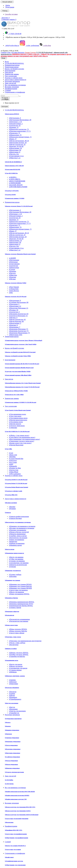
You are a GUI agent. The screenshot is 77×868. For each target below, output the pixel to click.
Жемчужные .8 (14, 152)
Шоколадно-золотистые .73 (19, 129)
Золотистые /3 (14, 312)
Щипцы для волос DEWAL (19, 653)
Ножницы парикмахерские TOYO (21, 604)
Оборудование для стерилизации (15, 865)
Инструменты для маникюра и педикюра (18, 522)
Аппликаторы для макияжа (19, 563)
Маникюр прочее (15, 545)
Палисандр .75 (14, 133)
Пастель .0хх (14, 154)
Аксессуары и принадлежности (15, 80)
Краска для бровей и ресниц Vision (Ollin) (18, 356)
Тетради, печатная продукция (14, 772)
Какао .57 (13, 139)
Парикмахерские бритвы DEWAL (21, 606)
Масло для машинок (16, 592)
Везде (7, 62)
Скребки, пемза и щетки (18, 536)
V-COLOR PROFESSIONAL (14, 63)
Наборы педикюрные (17, 543)
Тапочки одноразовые (12, 738)
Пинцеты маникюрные (17, 534)
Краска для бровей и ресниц (14, 69)
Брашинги (13, 697)
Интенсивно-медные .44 (18, 143)
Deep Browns (14, 291)
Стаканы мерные (15, 670)
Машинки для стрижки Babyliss (20, 586)
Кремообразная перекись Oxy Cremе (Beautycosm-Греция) (23, 383)
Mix (11, 293)
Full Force (13, 460)
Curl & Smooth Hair (16, 459)
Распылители (9, 615)
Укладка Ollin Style (11, 495)
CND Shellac (9, 780)
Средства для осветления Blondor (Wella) (18, 371)
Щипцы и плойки (11, 649)
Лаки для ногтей (10, 83)
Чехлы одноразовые (11, 761)
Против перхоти (15, 424)
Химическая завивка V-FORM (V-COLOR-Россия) (21, 402)
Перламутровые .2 (16, 124)
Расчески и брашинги (12, 688)
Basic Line (13, 455)
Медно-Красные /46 (16, 321)
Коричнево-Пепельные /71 (18, 329)
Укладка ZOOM (10, 195)
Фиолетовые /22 (15, 306)
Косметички (14, 645)
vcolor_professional (29, 45)
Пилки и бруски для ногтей (19, 532)
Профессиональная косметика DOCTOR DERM (20, 792)
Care (11, 453)
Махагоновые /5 (15, 323)
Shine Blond (13, 472)
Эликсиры (13, 428)
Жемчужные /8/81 (16, 335)
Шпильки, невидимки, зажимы (15, 676)
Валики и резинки (11, 503)
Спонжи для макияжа (17, 561)
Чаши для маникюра (16, 540)
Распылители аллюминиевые (19, 619)
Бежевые (12, 271)
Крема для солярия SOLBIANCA (15, 846)
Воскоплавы (9, 822)
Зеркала (8, 512)
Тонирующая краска (12, 67)
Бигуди (12, 707)
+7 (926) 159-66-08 (13, 34)
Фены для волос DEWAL (18, 629)
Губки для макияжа (16, 559)
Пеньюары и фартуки (12, 611)
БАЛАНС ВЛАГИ (16, 185)
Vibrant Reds (14, 289)
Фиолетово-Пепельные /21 (18, 308)
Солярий (8, 90)
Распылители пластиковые (18, 621)
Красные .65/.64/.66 (16, 146)
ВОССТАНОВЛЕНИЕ (17, 181)
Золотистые (13, 266)
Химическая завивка (12, 74)
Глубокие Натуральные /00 (19, 302)
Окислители (9, 72)
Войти (7, 5)
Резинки (12, 509)
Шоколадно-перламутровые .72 (20, 137)
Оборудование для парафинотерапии (16, 838)
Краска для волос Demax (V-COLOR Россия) (19, 206)
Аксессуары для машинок (18, 590)
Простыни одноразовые (12, 753)
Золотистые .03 (15, 126)
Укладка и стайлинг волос (14, 78)
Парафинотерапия (11, 89)
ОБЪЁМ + (13, 177)
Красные (12, 277)
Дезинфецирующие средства (14, 861)
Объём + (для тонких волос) (19, 435)
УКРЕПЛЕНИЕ (15, 183)
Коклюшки (13, 709)
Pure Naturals (14, 287)
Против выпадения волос (18, 420)
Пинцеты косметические (18, 565)
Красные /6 (13, 325)
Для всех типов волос (17, 426)
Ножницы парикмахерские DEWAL (22, 602)
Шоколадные (14, 268)
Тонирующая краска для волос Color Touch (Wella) (21, 344)
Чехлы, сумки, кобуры (17, 643)
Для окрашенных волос (17, 414)
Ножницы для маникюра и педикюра (22, 526)
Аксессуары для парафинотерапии (16, 834)
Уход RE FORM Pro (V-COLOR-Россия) (17, 431)
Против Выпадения (16, 445)
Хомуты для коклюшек (17, 711)
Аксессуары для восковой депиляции (17, 819)
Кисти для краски (15, 664)
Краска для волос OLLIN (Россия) (16, 296)
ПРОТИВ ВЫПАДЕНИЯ (18, 187)
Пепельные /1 (14, 304)
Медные (12, 279)
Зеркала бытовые (15, 518)
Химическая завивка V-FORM (15, 198)
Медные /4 (13, 318)
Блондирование (10, 71)
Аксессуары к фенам (16, 633)
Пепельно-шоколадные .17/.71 (20, 131)
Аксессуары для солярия (13, 849)
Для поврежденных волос (18, 418)
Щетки (12, 695)
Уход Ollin (8, 449)
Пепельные (13, 262)
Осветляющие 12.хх (16, 156)
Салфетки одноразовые (12, 757)
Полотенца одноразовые (13, 749)
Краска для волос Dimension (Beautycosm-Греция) (20, 254)
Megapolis (13, 466)
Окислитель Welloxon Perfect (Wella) (16, 391)
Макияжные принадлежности (14, 553)
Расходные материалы (12, 81)
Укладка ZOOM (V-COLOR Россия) (16, 480)
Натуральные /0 (15, 300)
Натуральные (14, 260)
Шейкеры (13, 672)
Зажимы (12, 680)
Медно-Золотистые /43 (17, 319)
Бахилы (8, 726)
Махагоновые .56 (15, 148)
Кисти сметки (10, 549)
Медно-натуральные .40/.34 (19, 141)
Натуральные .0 (15, 118)
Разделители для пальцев (18, 538)
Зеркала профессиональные (19, 516)
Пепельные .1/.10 (15, 122)
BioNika (12, 457)
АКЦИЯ (12, 258)
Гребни (12, 694)
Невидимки (13, 684)
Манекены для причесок (13, 571)
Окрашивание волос (12, 660)
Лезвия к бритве (15, 608)
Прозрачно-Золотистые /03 (19, 314)
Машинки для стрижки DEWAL (20, 584)
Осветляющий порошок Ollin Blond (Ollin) (18, 375)
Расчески (13, 692)
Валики (12, 507)
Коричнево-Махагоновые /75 (19, 333)
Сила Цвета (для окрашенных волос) (22, 437)
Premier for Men (15, 468)
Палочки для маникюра (17, 530)
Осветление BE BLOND (12, 169)
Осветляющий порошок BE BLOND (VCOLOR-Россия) (22, 364)
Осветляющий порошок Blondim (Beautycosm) (19, 368)
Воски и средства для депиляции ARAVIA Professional (22, 815)
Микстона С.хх (15, 158)
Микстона (13, 275)
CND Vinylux (9, 784)
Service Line (14, 470)
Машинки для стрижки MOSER (20, 588)
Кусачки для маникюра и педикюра (22, 528)
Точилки (12, 567)
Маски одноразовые (11, 764)
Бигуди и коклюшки (12, 703)
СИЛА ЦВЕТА (15, 179)
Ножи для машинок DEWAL (19, 594)
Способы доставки (11, 14)
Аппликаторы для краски (18, 668)
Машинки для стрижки (12, 580)
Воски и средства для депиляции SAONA (18, 811)
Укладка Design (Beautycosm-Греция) (16, 487)
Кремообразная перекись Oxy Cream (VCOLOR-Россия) (22, 387)
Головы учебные (15, 575)
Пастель (12, 273)
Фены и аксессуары (11, 625)
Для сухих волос (15, 416)
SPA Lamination (15, 474)
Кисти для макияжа (16, 557)
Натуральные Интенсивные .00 (20, 120)
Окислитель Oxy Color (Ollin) (14, 395)
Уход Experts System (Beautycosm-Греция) (18, 410)
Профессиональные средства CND (16, 799)
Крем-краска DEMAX (12, 114)
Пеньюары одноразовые (13, 741)
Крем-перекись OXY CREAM (14, 166)
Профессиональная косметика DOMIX (17, 795)
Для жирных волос (16, 422)
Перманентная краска (12, 65)
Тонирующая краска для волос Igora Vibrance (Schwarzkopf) (23, 340)
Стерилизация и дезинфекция (15, 92)
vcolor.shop (45, 45)
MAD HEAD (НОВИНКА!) (13, 162)
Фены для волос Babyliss (18, 631)
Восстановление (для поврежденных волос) (24, 439)
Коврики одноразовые (12, 730)
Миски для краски (16, 666)
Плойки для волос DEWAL (19, 655)
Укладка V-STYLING (12, 191)
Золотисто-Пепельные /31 (18, 316)
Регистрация (9, 7)
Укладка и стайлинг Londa (13, 491)
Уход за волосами (11, 76)
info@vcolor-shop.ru (12, 45)
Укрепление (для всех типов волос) (21, 441)
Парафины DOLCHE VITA (13, 830)
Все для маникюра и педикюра (15, 85)
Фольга (8, 722)
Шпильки (13, 682)
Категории (5, 106)
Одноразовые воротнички (13, 719)
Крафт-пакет (9, 857)
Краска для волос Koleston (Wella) (16, 283)
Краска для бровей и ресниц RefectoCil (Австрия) (20, 352)
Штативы (13, 576)
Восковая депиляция (12, 87)
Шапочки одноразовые (12, 768)
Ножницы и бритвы (11, 598)
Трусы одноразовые (11, 745)
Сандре (12, 269)
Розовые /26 (14, 310)
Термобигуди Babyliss (17, 656)
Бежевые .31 (14, 127)
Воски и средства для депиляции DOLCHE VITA (20, 807)
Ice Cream (13, 462)
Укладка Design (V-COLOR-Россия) (16, 483)
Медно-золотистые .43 (17, 145)
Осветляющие (14, 264)
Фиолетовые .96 (15, 150)
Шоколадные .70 (15, 135)
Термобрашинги (15, 699)
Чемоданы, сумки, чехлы (13, 637)
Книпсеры (13, 541)
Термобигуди (14, 713)
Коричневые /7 (14, 327)
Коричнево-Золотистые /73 (19, 331)
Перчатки (8, 734)
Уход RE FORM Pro (11, 173)
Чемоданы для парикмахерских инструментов (25, 641)
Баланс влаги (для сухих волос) (20, 443)
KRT (11, 464)
